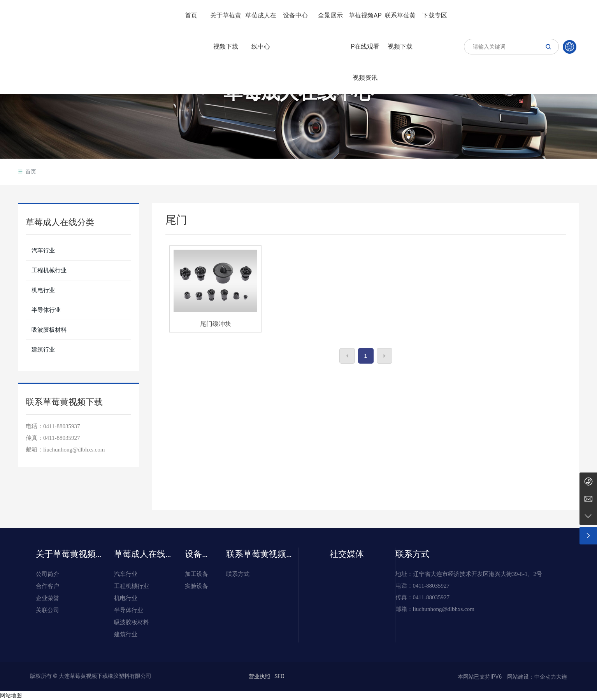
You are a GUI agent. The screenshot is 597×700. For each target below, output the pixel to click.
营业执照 (260, 676)
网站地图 (11, 695)
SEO (279, 676)
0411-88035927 (61, 438)
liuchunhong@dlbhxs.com (444, 609)
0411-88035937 (61, 426)
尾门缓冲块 (216, 324)
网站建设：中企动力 (531, 677)
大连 (562, 677)
